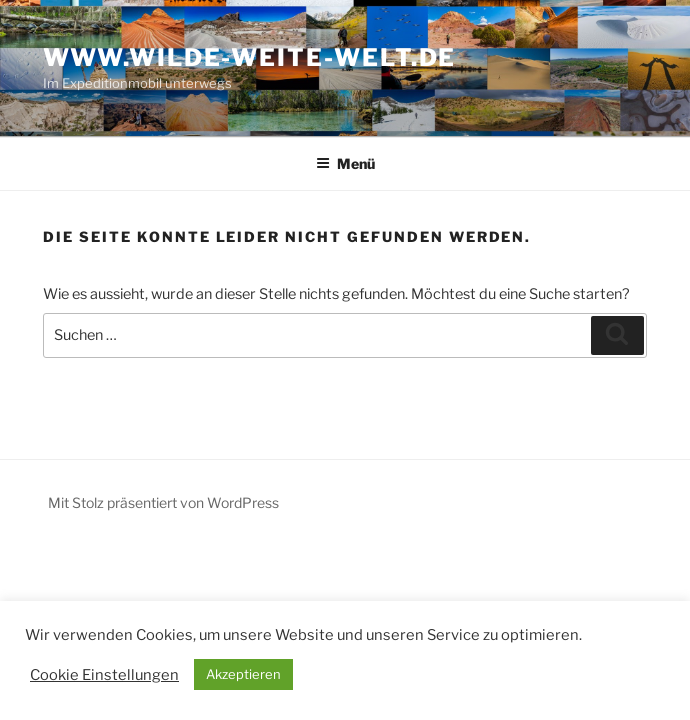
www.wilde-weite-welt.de (249, 57)
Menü (345, 163)
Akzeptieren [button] (243, 674)
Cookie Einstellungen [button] (104, 675)
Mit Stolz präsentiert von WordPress (163, 502)
